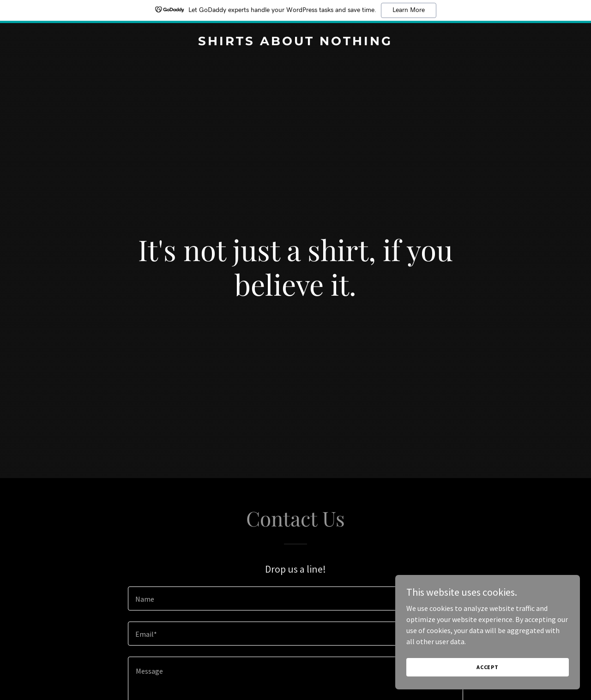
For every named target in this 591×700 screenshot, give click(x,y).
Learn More (409, 10)
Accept (488, 667)
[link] (296, 42)
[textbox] (295, 598)
